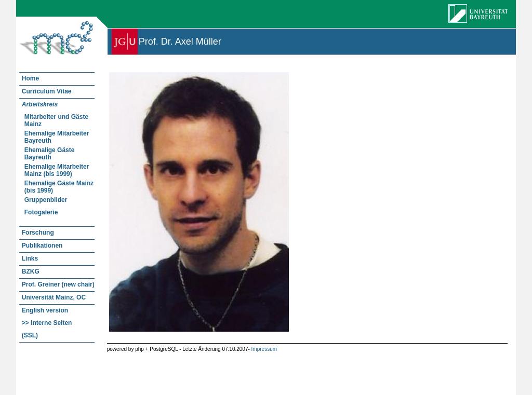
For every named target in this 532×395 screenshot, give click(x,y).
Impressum (264, 349)
